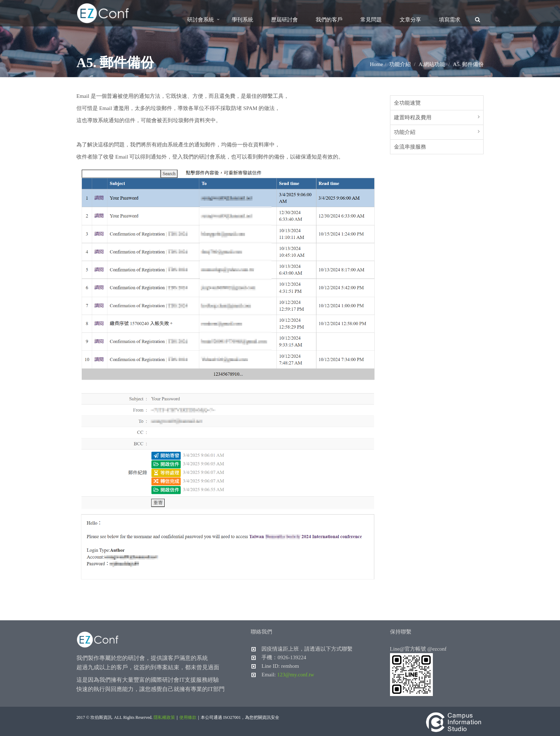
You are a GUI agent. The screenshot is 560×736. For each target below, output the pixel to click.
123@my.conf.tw (296, 675)
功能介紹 (405, 132)
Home (377, 64)
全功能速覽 (407, 103)
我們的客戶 (329, 20)
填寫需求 (450, 20)
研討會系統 (201, 20)
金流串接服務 (410, 147)
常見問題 (371, 20)
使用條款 (188, 717)
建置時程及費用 (413, 117)
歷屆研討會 (284, 20)
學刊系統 (242, 20)
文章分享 (410, 20)
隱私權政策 (164, 717)
